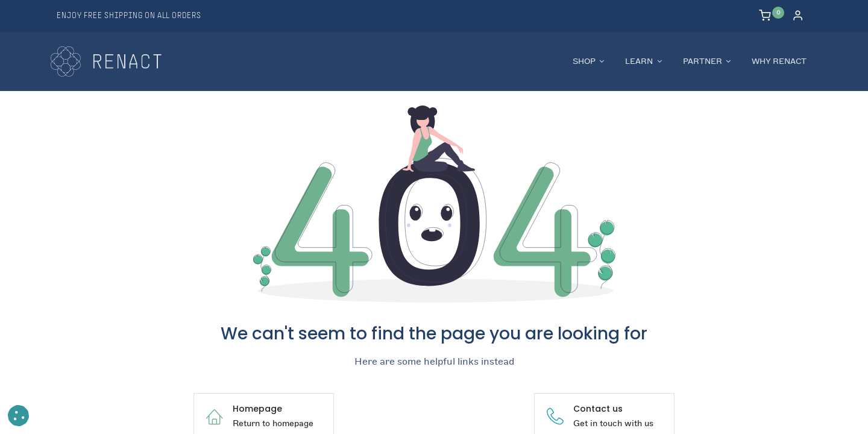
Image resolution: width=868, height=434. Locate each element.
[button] (18, 416)
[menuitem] (779, 61)
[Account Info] (798, 17)
